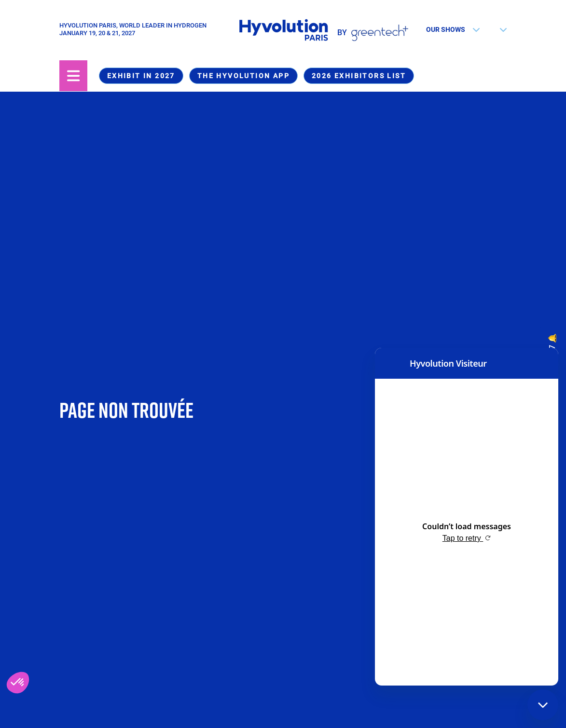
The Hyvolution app (243, 76)
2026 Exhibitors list (359, 76)
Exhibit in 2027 (141, 76)
